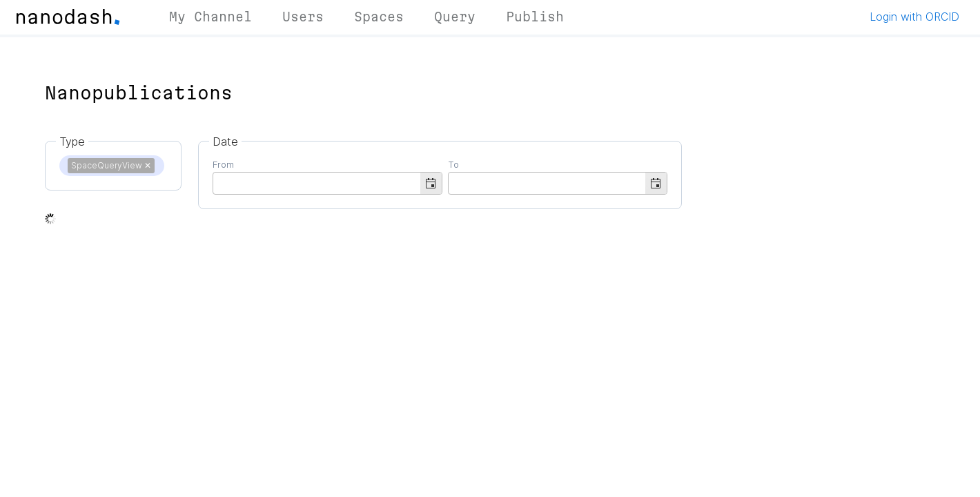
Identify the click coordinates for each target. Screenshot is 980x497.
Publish (535, 17)
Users (303, 17)
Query (455, 17)
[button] (431, 183)
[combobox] (317, 182)
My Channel (210, 17)
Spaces (379, 17)
